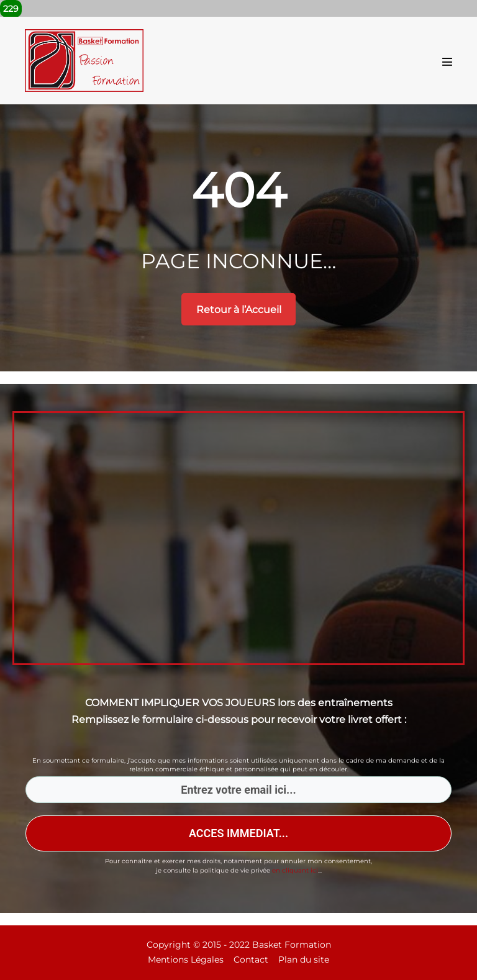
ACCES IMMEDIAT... (238, 833)
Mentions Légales (186, 960)
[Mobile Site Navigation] (447, 61)
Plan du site (304, 960)
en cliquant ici (295, 870)
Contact (251, 960)
